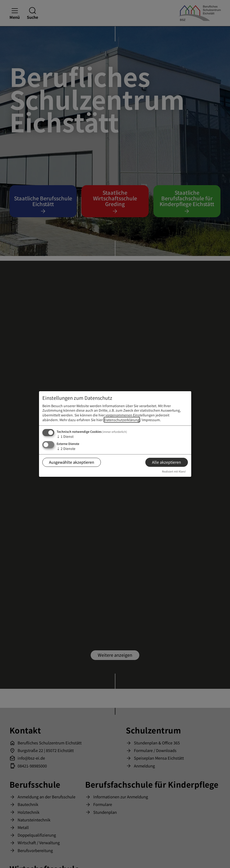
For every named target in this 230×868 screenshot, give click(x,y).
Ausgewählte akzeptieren (72, 462)
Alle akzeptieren (166, 462)
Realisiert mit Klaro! (174, 471)
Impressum (151, 420)
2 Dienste (66, 448)
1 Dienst (65, 436)
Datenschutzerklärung (122, 420)
